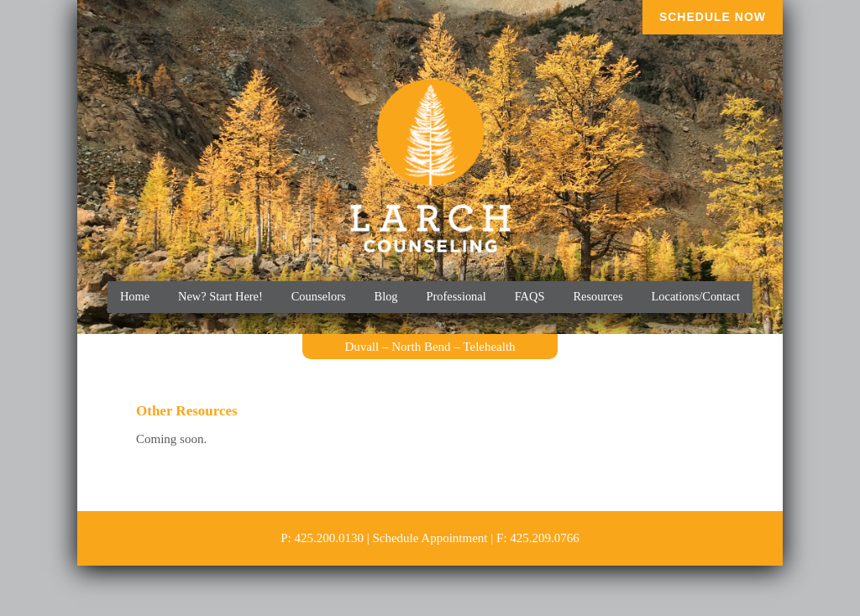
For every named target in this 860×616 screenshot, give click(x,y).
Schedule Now (713, 17)
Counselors (319, 296)
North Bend (421, 347)
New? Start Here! (220, 296)
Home (135, 296)
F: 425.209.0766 (538, 538)
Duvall (362, 347)
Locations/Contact (696, 296)
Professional (456, 296)
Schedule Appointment (430, 538)
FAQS (530, 296)
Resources (598, 296)
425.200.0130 (329, 538)
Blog (386, 296)
